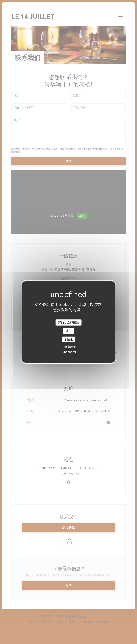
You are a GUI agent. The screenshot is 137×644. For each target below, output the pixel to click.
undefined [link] (69, 352)
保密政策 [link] (70, 347)
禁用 (68, 331)
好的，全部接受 (68, 322)
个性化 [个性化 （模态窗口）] (68, 339)
